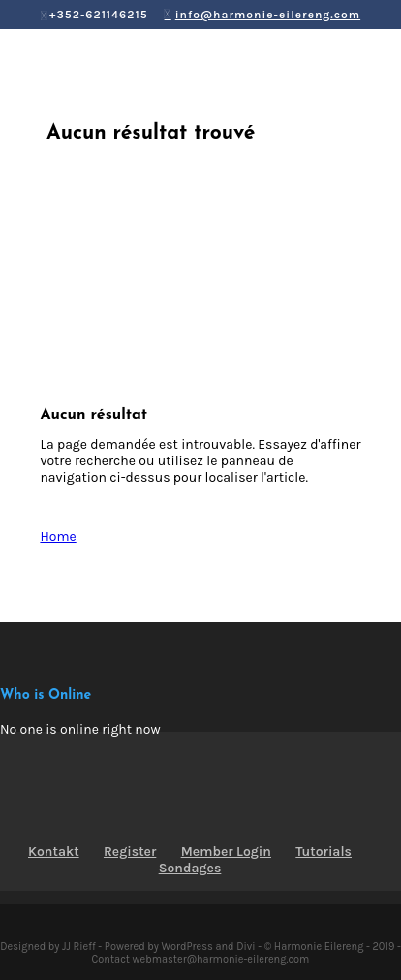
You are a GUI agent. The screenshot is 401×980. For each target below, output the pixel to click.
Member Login (226, 852)
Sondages (190, 868)
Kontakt (54, 852)
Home (58, 537)
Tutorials (324, 852)
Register (130, 852)
